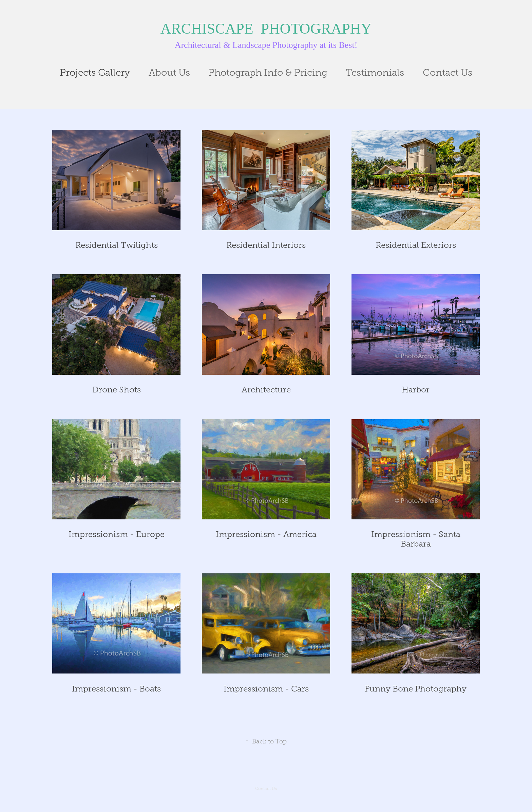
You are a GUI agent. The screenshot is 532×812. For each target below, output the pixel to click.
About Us (169, 72)
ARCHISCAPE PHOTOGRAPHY (266, 29)
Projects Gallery (95, 72)
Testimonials (375, 72)
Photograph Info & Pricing (268, 72)
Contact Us (448, 72)
